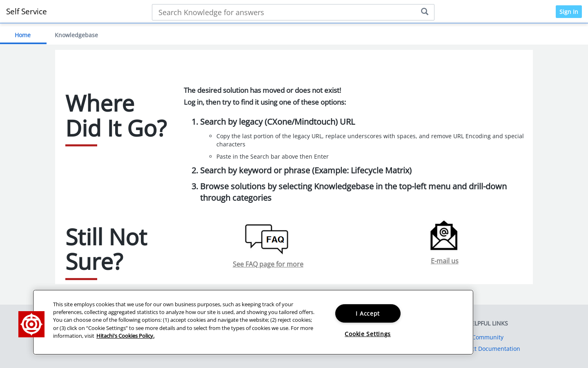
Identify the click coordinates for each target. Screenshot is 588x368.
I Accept (368, 313)
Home (23, 35)
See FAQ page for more (268, 264)
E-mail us (445, 261)
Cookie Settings (368, 334)
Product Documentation (488, 349)
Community (488, 337)
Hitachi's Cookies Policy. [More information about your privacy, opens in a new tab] (125, 336)
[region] (253, 322)
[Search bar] (293, 12)
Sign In (569, 12)
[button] (31, 324)
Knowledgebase (76, 35)
